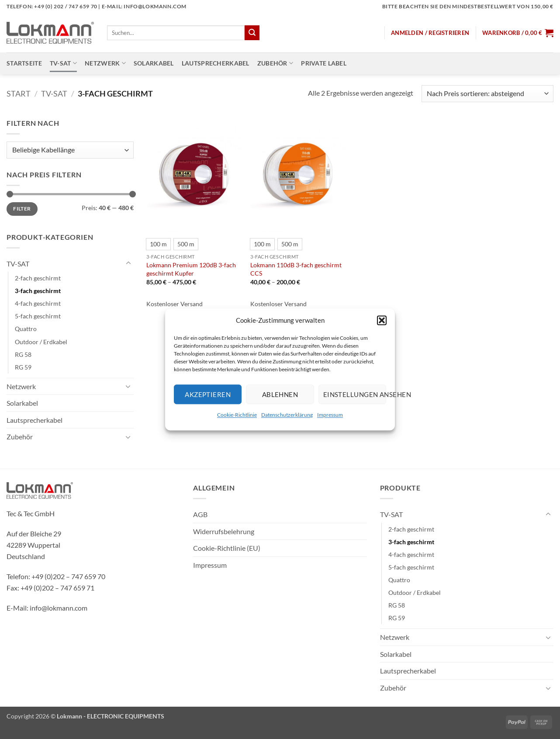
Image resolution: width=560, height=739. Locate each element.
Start (19, 93)
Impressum (330, 415)
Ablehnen (280, 394)
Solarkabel (154, 63)
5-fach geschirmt (38, 316)
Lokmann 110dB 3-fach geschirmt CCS (296, 269)
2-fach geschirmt (38, 278)
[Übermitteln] (252, 33)
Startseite (24, 63)
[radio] (158, 244)
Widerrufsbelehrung (224, 531)
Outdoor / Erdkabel (41, 342)
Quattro (26, 329)
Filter (22, 209)
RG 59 (23, 367)
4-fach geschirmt (38, 303)
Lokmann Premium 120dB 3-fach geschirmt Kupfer (191, 269)
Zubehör (275, 63)
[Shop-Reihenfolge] (487, 94)
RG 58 (23, 354)
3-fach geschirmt (38, 291)
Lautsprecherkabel (216, 63)
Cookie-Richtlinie (237, 415)
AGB (200, 514)
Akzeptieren (208, 394)
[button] (382, 320)
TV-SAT (63, 63)
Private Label (324, 63)
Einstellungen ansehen (355, 394)
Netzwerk (105, 63)
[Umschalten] (128, 263)
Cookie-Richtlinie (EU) (227, 548)
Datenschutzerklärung (287, 415)
